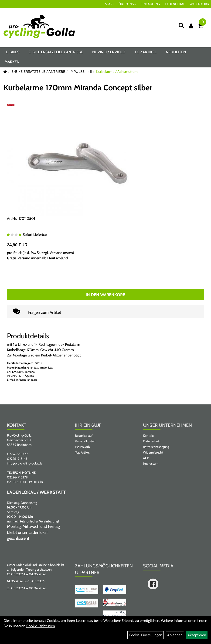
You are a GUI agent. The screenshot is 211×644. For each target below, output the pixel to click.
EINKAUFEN (150, 4)
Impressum (151, 464)
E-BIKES (13, 52)
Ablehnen (175, 635)
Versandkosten (61, 253)
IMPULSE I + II (81, 72)
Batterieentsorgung (156, 447)
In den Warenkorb (105, 295)
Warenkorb (82, 447)
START (109, 4)
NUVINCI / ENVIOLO (109, 52)
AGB (146, 458)
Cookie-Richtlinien (41, 626)
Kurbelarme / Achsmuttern (117, 72)
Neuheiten (176, 52)
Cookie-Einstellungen (146, 635)
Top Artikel (146, 52)
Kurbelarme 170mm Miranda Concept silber (78, 88)
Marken (12, 62)
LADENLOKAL (175, 4)
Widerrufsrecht (153, 452)
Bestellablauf (84, 436)
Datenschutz (152, 441)
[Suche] (181, 25)
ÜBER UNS (127, 4)
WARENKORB (199, 4)
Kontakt (148, 436)
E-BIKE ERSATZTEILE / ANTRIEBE (56, 52)
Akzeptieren (197, 635)
